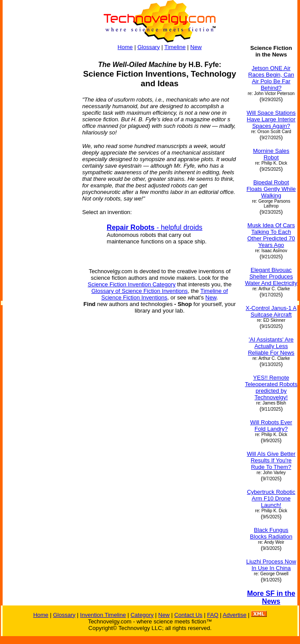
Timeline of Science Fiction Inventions (165, 294)
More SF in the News (271, 597)
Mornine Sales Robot (271, 154)
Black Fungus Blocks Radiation (271, 533)
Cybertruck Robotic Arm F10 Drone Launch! (271, 498)
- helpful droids (155, 227)
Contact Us (188, 615)
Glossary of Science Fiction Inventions (140, 291)
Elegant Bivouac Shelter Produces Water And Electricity (271, 276)
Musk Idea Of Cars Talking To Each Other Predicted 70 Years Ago (271, 235)
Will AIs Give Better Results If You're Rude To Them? (271, 460)
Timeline (175, 47)
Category (142, 615)
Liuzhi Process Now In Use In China (271, 565)
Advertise (234, 615)
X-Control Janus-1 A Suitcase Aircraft (271, 311)
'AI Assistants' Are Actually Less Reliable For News (271, 346)
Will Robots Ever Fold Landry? (271, 426)
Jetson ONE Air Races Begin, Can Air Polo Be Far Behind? (271, 78)
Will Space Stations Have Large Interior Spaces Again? (271, 119)
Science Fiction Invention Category (132, 284)
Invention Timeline (103, 615)
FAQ (213, 615)
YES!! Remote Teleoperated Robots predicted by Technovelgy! (271, 387)
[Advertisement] (38, 176)
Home (125, 47)
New (196, 47)
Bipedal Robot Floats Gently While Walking (271, 189)
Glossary (148, 47)
